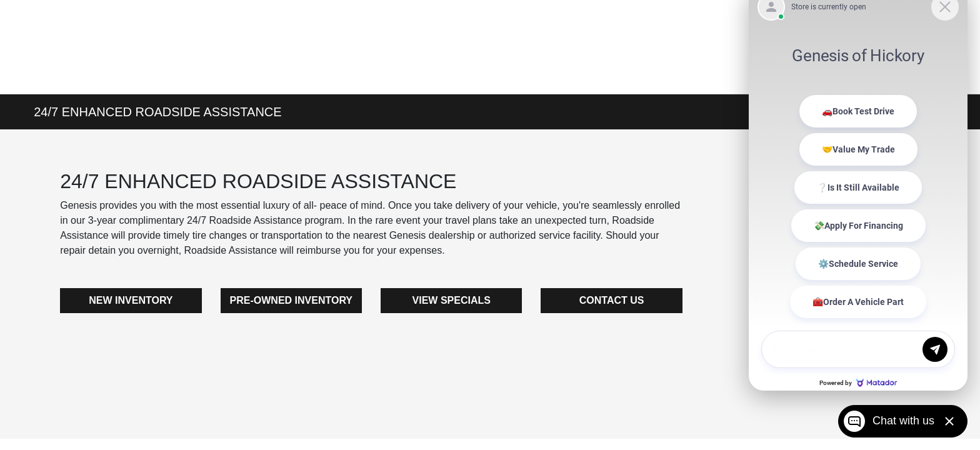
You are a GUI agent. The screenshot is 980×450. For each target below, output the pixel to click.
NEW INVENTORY (131, 300)
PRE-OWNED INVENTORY (291, 300)
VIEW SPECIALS (452, 300)
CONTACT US (612, 300)
